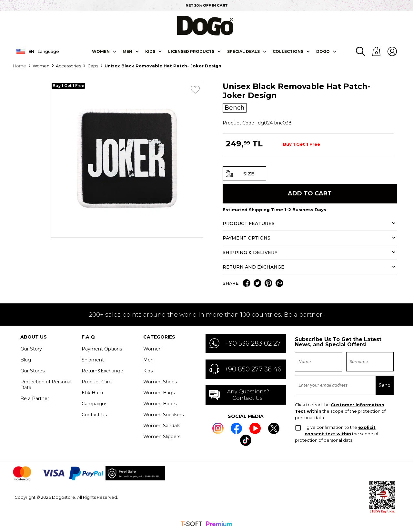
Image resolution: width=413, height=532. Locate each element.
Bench (235, 107)
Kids (148, 370)
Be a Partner (35, 398)
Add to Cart (310, 193)
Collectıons (288, 51)
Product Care (97, 381)
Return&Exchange (102, 370)
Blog (26, 360)
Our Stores (32, 370)
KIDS (150, 51)
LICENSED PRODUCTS (191, 51)
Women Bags (159, 392)
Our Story (31, 349)
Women (101, 51)
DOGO (323, 51)
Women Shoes (160, 381)
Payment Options (102, 349)
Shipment (93, 360)
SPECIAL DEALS (243, 51)
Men (127, 51)
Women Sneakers (163, 414)
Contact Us (94, 414)
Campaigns (94, 403)
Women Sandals (162, 425)
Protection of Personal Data (46, 384)
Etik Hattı (92, 392)
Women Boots (160, 403)
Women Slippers (162, 436)
